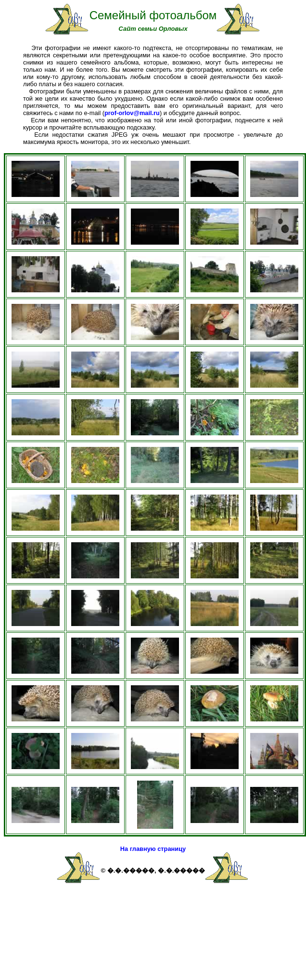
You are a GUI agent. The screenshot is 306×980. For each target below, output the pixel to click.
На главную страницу (153, 849)
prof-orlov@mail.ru (132, 113)
